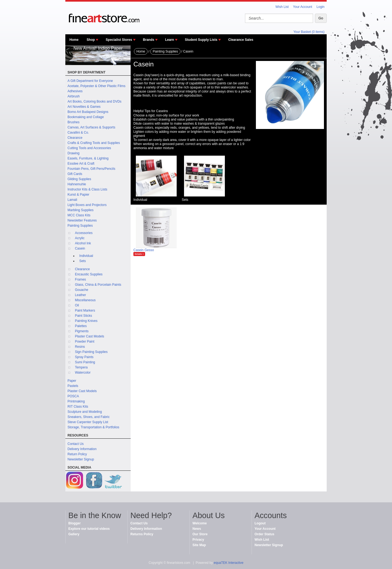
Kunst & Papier (78, 195)
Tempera (81, 367)
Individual (86, 256)
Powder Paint (85, 342)
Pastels (73, 386)
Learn (169, 40)
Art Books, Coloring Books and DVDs (94, 102)
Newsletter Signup (81, 459)
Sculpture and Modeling (85, 412)
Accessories (84, 233)
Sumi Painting (85, 362)
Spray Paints (84, 357)
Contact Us (76, 444)
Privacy (198, 540)
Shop (91, 40)
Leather (80, 295)
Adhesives (75, 91)
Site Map (199, 545)
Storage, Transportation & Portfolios (93, 427)
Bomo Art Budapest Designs (88, 112)
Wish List (282, 7)
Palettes (81, 326)
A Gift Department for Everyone (90, 81)
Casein (80, 248)
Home (74, 40)
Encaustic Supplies (89, 274)
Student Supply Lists (201, 40)
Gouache (82, 290)
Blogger (74, 523)
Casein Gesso (144, 250)
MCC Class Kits (79, 215)
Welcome (200, 523)
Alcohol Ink (83, 243)
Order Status (264, 534)
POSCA (73, 396)
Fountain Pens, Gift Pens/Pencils (91, 169)
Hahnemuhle (77, 184)
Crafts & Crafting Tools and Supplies (94, 143)
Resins (80, 347)
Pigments (82, 331)
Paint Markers (85, 310)
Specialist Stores (119, 40)
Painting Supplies (80, 226)
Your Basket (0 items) (309, 32)
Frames (80, 279)
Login (321, 7)
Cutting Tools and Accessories (89, 148)
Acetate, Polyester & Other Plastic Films (97, 86)
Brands (148, 40)
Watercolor (83, 373)
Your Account (302, 7)
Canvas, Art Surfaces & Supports (91, 127)
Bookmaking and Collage (86, 117)
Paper (72, 381)
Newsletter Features (82, 220)
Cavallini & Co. (78, 133)
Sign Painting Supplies (91, 352)
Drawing (73, 153)
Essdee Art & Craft (81, 164)
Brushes (73, 122)
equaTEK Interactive (229, 563)
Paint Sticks (83, 316)
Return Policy (77, 454)
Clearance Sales (241, 40)
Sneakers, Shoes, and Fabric (89, 417)
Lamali (72, 200)
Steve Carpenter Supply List (88, 422)
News (197, 529)
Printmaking (76, 401)
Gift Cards (75, 174)
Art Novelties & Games (84, 107)
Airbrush (74, 96)
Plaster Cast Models (89, 336)
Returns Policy (142, 534)
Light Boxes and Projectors (87, 205)
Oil (77, 305)
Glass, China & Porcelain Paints (98, 285)
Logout (260, 523)
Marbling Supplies (80, 210)
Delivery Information (82, 449)
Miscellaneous (85, 300)
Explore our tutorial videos (89, 529)
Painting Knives (86, 321)
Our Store (200, 534)
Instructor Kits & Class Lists (87, 189)
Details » (139, 254)
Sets (82, 261)
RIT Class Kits (78, 407)
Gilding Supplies (79, 179)
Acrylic (80, 238)
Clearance (75, 138)
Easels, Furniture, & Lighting (88, 158)
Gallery (74, 534)
